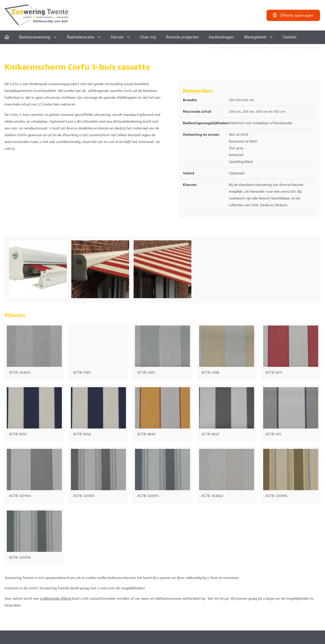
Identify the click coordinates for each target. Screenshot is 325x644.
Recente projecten (182, 37)
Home (213, 48)
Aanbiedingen (221, 37)
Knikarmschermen (257, 48)
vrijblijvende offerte (56, 599)
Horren (117, 37)
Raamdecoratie (81, 37)
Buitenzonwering (35, 37)
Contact (290, 37)
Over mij (148, 37)
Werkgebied (255, 37)
